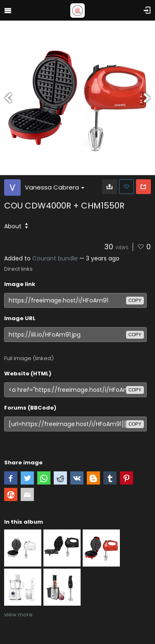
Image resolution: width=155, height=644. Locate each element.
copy (135, 300)
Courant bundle (55, 258)
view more (18, 615)
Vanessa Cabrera (55, 187)
